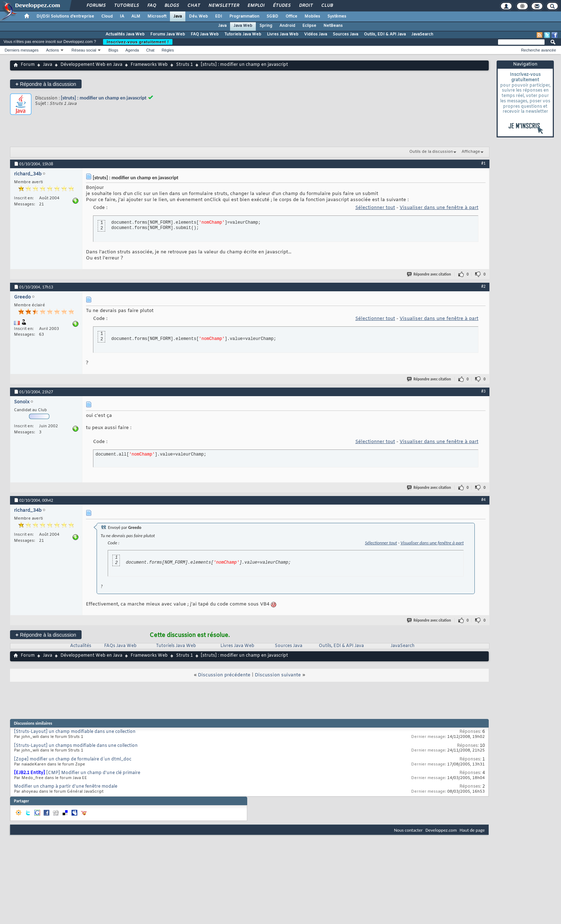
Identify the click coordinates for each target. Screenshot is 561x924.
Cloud (107, 16)
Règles (168, 50)
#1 (483, 163)
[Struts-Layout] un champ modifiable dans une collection (75, 732)
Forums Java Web (168, 34)
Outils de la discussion (431, 152)
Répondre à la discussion (46, 84)
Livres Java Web (283, 34)
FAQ (151, 6)
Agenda (132, 50)
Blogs (171, 6)
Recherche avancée (538, 50)
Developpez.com (441, 830)
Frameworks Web (149, 65)
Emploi (256, 6)
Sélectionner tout (375, 208)
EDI (219, 16)
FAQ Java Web (205, 34)
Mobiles (312, 16)
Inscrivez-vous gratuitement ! (138, 42)
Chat (193, 6)
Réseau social (84, 50)
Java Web (243, 26)
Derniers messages (22, 50)
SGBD (272, 16)
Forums (96, 6)
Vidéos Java (316, 34)
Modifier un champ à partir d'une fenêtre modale (66, 787)
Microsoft (157, 16)
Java (178, 16)
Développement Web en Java (91, 65)
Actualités (81, 646)
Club (327, 6)
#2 (483, 286)
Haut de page (472, 830)
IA (122, 16)
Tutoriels (126, 6)
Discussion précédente (224, 675)
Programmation (244, 16)
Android (287, 26)
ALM (136, 16)
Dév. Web (198, 16)
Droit (306, 6)
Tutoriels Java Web (243, 34)
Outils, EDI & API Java (385, 34)
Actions (53, 50)
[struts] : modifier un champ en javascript (104, 98)
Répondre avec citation (429, 274)
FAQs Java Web (120, 646)
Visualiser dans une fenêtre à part (439, 208)
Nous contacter (408, 830)
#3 (483, 391)
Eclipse (309, 26)
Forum (28, 65)
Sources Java (345, 34)
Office (291, 16)
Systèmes (337, 16)
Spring (266, 26)
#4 (483, 500)
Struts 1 (184, 65)
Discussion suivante (278, 675)
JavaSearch (422, 34)
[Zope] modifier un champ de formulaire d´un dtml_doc (73, 759)
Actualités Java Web (125, 34)
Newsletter (223, 6)
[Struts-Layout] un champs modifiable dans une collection (76, 746)
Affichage (471, 152)
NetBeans (333, 26)
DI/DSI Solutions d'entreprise (65, 16)
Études (281, 6)
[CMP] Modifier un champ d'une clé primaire (93, 773)
